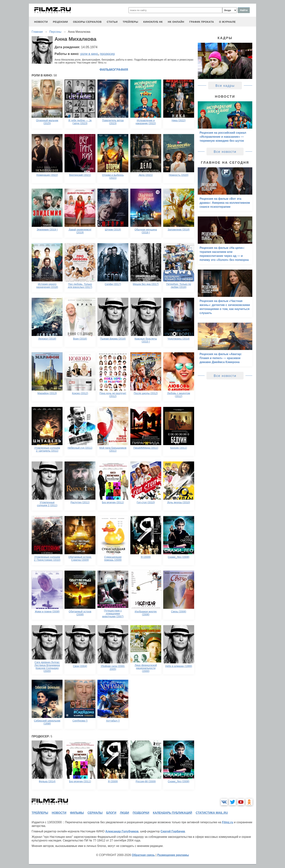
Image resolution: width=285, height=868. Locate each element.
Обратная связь (143, 855)
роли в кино (89, 54)
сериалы (95, 813)
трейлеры (130, 22)
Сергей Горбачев (173, 831)
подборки (141, 813)
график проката (202, 22)
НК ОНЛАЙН (176, 22)
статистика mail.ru (212, 813)
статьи (112, 22)
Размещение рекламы (173, 855)
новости (41, 22)
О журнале (227, 22)
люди (125, 813)
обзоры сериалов (87, 22)
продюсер (107, 54)
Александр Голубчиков (122, 831)
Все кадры (225, 86)
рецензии (60, 22)
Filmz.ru (227, 822)
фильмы (77, 813)
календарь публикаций (172, 813)
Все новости (225, 152)
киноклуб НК (153, 22)
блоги (111, 813)
